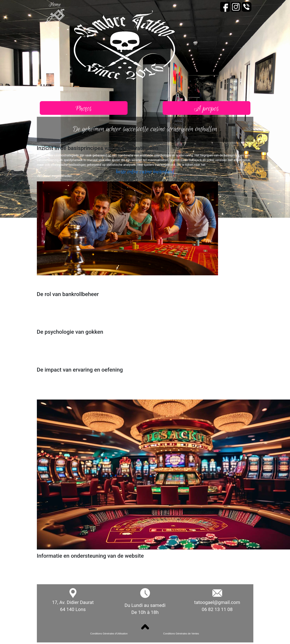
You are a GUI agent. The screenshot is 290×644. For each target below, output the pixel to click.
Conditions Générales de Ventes (181, 634)
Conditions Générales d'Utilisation (109, 634)
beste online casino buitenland (145, 172)
